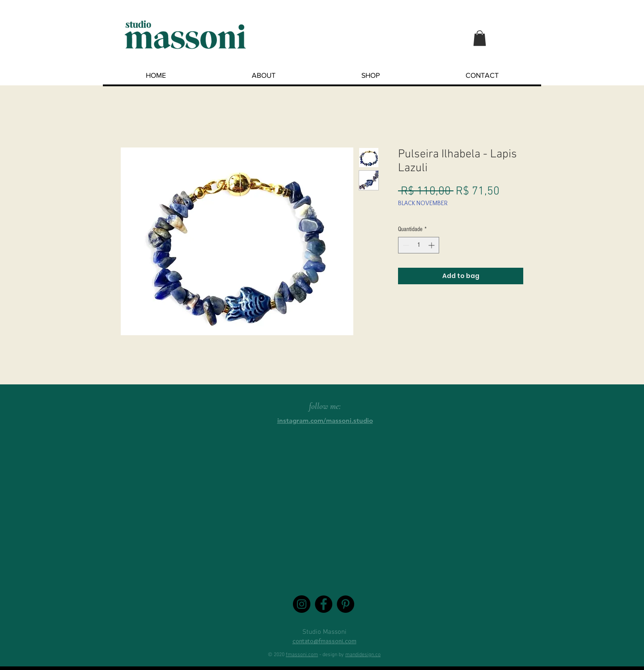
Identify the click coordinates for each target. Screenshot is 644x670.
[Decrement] (405, 245)
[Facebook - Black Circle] (324, 604)
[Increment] (432, 245)
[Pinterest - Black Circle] (345, 604)
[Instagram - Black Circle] (302, 604)
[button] (480, 38)
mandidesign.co (363, 655)
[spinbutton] (419, 245)
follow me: (325, 406)
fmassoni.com (302, 655)
